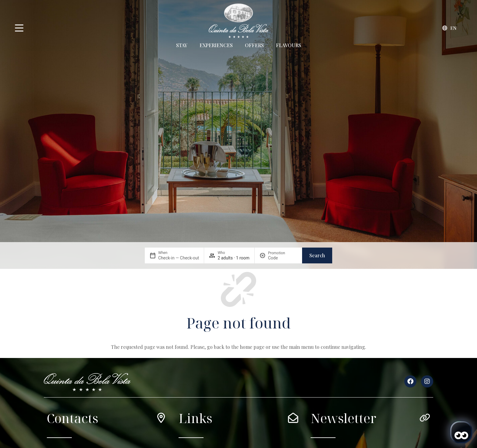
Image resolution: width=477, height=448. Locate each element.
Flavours (289, 45)
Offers (254, 45)
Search (317, 255)
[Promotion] (283, 258)
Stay (182, 45)
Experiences (216, 45)
